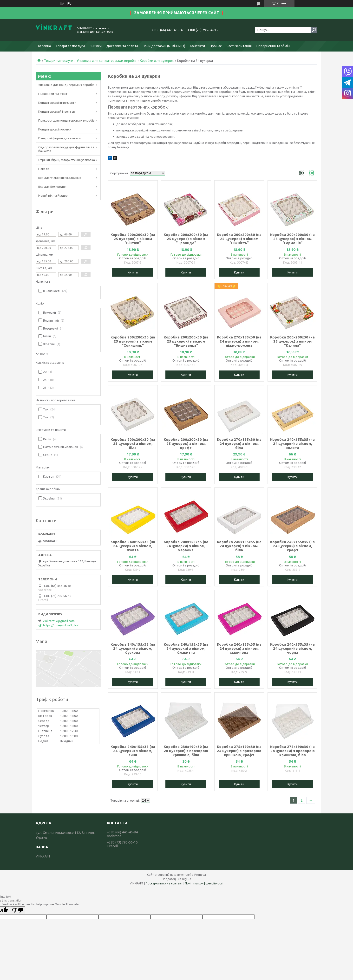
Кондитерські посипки (55, 129)
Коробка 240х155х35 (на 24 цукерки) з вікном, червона (186, 546)
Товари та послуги (70, 46)
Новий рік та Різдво (53, 195)
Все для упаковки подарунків (60, 178)
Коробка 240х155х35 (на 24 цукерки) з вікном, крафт (292, 546)
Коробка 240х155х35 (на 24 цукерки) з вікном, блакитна (186, 648)
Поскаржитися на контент (164, 883)
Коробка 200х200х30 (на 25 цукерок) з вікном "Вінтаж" (133, 239)
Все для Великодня (52, 187)
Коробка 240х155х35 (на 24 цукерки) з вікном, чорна (292, 648)
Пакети (44, 169)
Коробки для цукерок (157, 61)
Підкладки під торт (53, 94)
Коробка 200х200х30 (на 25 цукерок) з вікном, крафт (186, 444)
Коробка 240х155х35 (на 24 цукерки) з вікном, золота (292, 444)
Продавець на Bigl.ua (176, 879)
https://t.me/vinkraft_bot (61, 625)
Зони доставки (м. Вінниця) (164, 46)
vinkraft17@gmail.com (59, 621)
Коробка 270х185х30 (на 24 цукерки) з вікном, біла (239, 444)
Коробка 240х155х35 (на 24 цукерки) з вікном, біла (239, 546)
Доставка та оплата (122, 46)
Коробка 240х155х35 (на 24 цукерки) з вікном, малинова (239, 648)
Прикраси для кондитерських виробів (66, 120)
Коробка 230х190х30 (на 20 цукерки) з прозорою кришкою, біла (186, 751)
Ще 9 (44, 354)
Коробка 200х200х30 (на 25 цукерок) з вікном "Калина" (292, 341)
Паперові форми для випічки (59, 138)
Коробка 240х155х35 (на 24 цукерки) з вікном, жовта (133, 546)
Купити (133, 272)
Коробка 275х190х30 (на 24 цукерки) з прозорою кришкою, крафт (239, 751)
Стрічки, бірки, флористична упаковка (67, 160)
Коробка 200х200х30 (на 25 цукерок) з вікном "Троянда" (186, 239)
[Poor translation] (18, 910)
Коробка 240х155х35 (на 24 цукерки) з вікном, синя (133, 751)
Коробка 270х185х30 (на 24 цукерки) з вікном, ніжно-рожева (239, 341)
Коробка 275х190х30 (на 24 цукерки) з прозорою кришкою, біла (292, 751)
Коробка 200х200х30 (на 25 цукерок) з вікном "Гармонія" (292, 239)
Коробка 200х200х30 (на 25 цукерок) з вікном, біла (133, 444)
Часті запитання (239, 46)
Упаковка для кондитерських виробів (107, 61)
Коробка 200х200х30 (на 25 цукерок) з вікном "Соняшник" (133, 341)
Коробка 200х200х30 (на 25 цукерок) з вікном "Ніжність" (239, 239)
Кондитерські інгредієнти (57, 103)
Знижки (96, 46)
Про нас (216, 46)
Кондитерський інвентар (57, 111)
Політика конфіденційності (204, 883)
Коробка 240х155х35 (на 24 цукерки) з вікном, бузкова (133, 648)
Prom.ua (200, 875)
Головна (44, 46)
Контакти (197, 46)
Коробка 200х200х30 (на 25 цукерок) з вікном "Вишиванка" (186, 341)
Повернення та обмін (273, 46)
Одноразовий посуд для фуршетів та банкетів (66, 149)
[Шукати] (314, 30)
